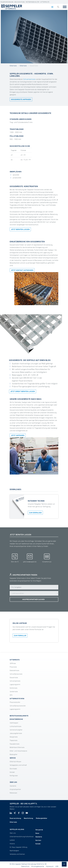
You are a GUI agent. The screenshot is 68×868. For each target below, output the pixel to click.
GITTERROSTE (15, 660)
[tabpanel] (34, 37)
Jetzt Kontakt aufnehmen (22, 270)
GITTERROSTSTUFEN (17, 699)
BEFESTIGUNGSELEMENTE (19, 716)
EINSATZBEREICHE (16, 719)
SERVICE (13, 758)
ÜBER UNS (13, 782)
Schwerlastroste (29, 79)
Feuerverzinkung (7, 2)
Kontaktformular (47, 558)
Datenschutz (25, 866)
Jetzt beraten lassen (20, 229)
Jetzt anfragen (18, 435)
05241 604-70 (15, 558)
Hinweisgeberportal (38, 866)
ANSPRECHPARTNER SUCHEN (33, 599)
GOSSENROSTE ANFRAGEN (21, 99)
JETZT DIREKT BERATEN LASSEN (23, 391)
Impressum (50, 866)
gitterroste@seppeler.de (30, 558)
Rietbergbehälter (33, 2)
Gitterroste (45, 2)
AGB (57, 866)
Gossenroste (34, 66)
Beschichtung (20, 2)
